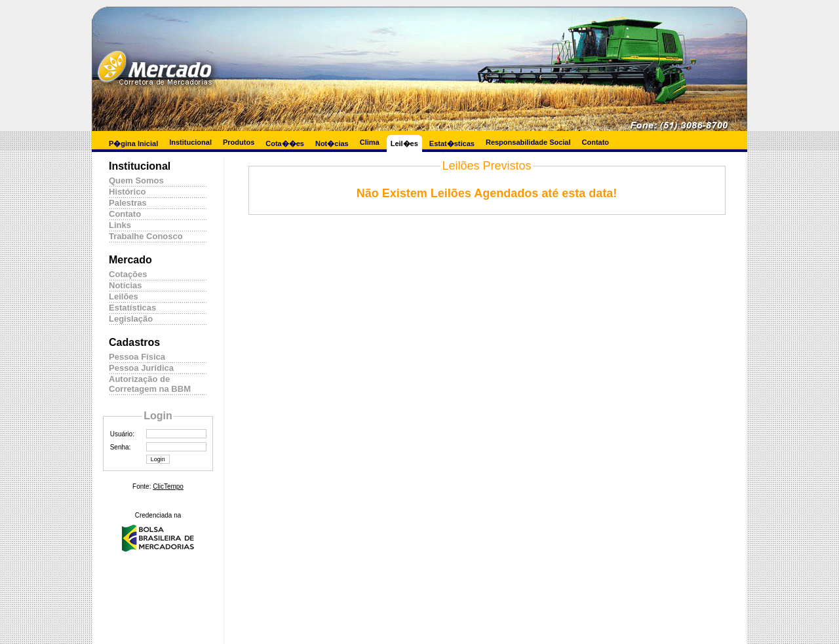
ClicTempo (168, 486)
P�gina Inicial (133, 143)
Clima (370, 142)
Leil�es (404, 143)
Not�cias (332, 143)
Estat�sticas (452, 143)
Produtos (239, 142)
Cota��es (285, 143)
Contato (596, 142)
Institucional (190, 142)
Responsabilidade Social (528, 142)
